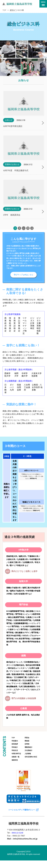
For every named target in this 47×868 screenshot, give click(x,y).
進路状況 (15, 764)
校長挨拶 (15, 747)
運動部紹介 (30, 750)
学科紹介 (15, 750)
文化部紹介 (30, 754)
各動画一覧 (16, 761)
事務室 (29, 743)
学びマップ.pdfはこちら (23, 277)
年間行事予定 (17, 757)
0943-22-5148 (18, 840)
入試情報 (30, 757)
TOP (5, 10)
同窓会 (29, 740)
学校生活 (15, 754)
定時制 (29, 747)
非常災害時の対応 (33, 761)
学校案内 (15, 743)
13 (28, 233)
